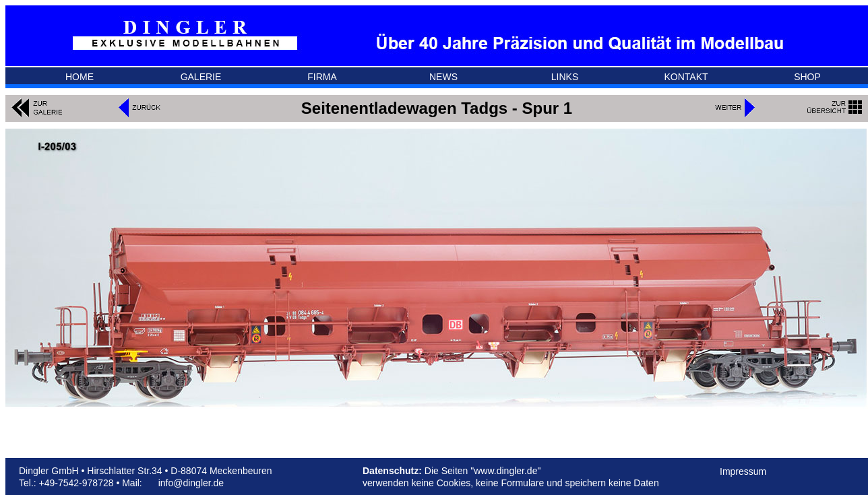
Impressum (743, 471)
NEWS (443, 77)
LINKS (565, 77)
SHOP (807, 77)
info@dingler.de (191, 483)
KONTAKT (686, 77)
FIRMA (322, 77)
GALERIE (201, 77)
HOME (80, 77)
